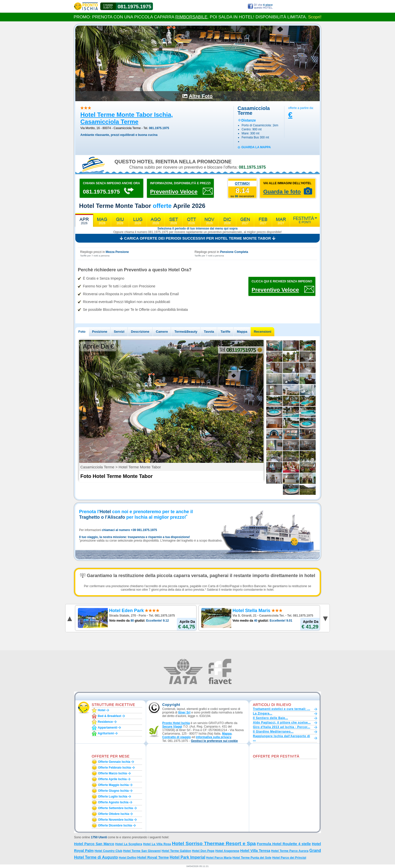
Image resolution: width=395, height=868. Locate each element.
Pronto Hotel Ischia (176, 723)
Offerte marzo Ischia (112, 773)
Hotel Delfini (127, 858)
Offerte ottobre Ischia (113, 814)
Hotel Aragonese (227, 851)
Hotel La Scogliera (128, 844)
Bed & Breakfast (109, 716)
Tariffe (225, 332)
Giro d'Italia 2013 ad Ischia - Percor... (282, 727)
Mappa (242, 332)
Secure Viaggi (172, 727)
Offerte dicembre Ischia (115, 825)
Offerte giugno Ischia (113, 791)
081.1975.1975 (134, 7)
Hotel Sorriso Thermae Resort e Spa (214, 843)
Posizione (100, 332)
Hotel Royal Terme (153, 857)
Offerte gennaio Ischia (114, 762)
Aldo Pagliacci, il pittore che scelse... (282, 723)
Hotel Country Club (108, 851)
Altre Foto (201, 96)
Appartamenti (107, 728)
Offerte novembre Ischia (116, 820)
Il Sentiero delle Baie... (270, 718)
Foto (82, 332)
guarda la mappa (256, 147)
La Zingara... (263, 713)
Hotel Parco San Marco (94, 844)
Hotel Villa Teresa (255, 851)
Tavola (209, 332)
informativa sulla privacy (213, 737)
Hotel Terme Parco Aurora (290, 851)
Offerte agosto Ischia (113, 802)
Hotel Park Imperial (187, 857)
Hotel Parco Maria (219, 858)
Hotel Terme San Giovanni (142, 851)
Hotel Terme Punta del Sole (252, 858)
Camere (162, 332)
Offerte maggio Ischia (113, 785)
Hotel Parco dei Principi (289, 858)
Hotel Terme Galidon (176, 851)
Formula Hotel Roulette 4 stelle (284, 844)
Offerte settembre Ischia (116, 808)
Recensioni (262, 332)
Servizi (119, 332)
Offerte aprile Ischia (112, 779)
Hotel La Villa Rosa (157, 844)
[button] (214, 741)
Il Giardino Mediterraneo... (273, 732)
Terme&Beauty (186, 332)
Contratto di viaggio (176, 737)
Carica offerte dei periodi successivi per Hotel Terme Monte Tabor (197, 238)
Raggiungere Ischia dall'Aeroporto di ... (282, 738)
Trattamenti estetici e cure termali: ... (282, 709)
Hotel (102, 710)
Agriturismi (106, 733)
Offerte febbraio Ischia (114, 768)
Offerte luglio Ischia (113, 797)
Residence (105, 722)
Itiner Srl (184, 712)
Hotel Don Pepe (203, 851)
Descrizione (140, 332)
